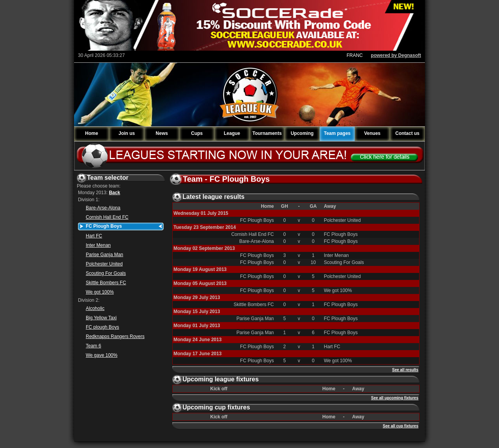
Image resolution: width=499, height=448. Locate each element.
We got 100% (100, 292)
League (232, 133)
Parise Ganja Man (104, 255)
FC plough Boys (102, 327)
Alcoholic (95, 308)
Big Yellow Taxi (101, 318)
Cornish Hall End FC (107, 217)
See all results (405, 370)
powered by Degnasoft (396, 55)
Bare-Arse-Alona (103, 208)
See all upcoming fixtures (395, 398)
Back (114, 193)
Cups (197, 133)
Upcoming (302, 133)
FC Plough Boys (104, 226)
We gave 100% (102, 355)
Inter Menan (98, 245)
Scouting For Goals (106, 273)
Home (91, 133)
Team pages (337, 133)
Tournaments (267, 133)
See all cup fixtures (401, 426)
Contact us (407, 133)
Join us (127, 133)
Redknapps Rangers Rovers (115, 336)
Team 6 (93, 346)
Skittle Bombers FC (106, 283)
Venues (372, 133)
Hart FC (94, 236)
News (162, 133)
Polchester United (104, 264)
